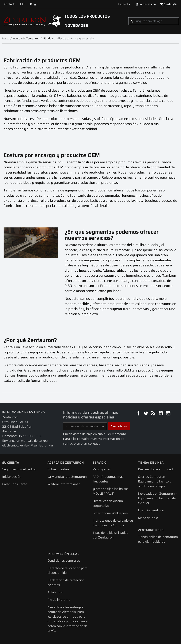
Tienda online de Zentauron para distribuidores (158, 539)
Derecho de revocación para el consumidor (68, 570)
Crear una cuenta (15, 484)
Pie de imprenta (59, 600)
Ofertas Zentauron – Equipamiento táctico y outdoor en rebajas (155, 481)
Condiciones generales (64, 560)
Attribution (55, 592)
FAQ (23, 4)
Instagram (169, 414)
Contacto (10, 4)
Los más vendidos (151, 510)
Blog (33, 4)
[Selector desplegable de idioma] (125, 4)
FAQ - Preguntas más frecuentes (108, 479)
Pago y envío (102, 469)
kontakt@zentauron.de (36, 445)
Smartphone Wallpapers (110, 513)
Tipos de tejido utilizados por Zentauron (110, 535)
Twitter (146, 414)
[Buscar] (154, 21)
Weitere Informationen (64, 484)
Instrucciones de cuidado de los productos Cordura (113, 523)
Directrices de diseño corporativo (108, 503)
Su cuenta (11, 463)
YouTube (161, 414)
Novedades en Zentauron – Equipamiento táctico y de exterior (157, 498)
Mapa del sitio (148, 518)
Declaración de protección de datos (66, 582)
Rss (154, 414)
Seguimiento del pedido (19, 469)
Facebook (139, 414)
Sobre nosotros (59, 469)
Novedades (76, 25)
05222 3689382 (30, 436)
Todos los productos (87, 16)
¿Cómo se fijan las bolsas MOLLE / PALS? (111, 491)
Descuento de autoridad (155, 469)
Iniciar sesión (12, 477)
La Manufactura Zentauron (67, 477)
